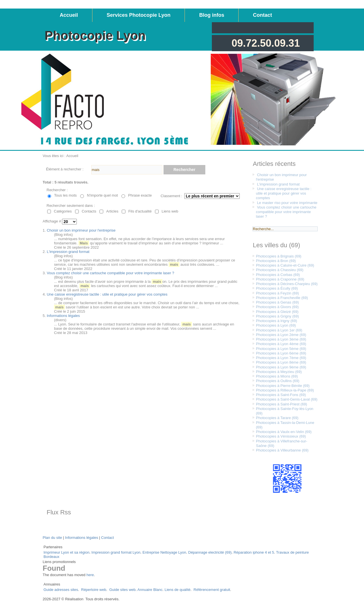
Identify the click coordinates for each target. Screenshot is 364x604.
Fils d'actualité (140, 211)
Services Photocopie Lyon (138, 15)
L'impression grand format (68, 252)
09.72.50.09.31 (266, 43)
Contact (262, 15)
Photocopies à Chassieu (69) (280, 270)
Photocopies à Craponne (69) (280, 279)
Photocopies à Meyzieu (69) (279, 372)
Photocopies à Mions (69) (277, 376)
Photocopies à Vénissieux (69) (281, 436)
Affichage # (52, 221)
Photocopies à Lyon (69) (276, 325)
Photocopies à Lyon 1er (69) (279, 330)
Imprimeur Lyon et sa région (66, 552)
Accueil (69, 15)
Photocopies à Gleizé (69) (277, 312)
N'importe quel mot (103, 195)
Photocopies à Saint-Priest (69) (282, 404)
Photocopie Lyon (95, 35)
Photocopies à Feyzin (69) (277, 293)
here (90, 575)
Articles (112, 211)
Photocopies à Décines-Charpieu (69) (287, 284)
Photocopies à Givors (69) (277, 307)
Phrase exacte (140, 195)
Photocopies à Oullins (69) (278, 381)
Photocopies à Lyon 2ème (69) (281, 335)
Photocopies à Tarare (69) (277, 418)
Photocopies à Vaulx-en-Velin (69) (284, 432)
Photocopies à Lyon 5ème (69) (281, 349)
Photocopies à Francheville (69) (282, 298)
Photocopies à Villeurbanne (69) (282, 450)
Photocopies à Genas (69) (277, 302)
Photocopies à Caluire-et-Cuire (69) (285, 265)
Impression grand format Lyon (116, 552)
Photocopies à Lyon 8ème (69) (281, 362)
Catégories (63, 211)
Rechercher (184, 170)
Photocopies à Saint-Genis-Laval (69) (287, 399)
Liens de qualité (178, 590)
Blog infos (212, 15)
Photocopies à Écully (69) (277, 288)
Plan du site (52, 538)
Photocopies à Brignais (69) (279, 256)
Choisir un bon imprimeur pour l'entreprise (81, 230)
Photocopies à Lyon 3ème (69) (281, 339)
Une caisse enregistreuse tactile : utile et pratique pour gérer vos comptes (107, 294)
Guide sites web (122, 590)
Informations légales (63, 316)
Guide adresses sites (61, 590)
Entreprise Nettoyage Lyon (164, 552)
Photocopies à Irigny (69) (277, 321)
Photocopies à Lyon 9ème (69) (281, 367)
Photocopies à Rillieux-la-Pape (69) (285, 390)
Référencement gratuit (212, 590)
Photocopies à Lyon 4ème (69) (281, 344)
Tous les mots (65, 195)
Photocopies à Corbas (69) (278, 275)
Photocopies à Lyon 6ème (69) (281, 353)
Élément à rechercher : (65, 169)
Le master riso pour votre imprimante (287, 203)
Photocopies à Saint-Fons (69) (281, 395)
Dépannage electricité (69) (210, 552)
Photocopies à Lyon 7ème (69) (281, 358)
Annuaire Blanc (150, 590)
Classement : (171, 196)
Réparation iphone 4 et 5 (254, 552)
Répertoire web (94, 590)
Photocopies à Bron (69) (276, 261)
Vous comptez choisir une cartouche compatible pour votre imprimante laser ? (110, 273)
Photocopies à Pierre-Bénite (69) (283, 386)
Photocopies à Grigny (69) (277, 316)
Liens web (170, 211)
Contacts (89, 211)
